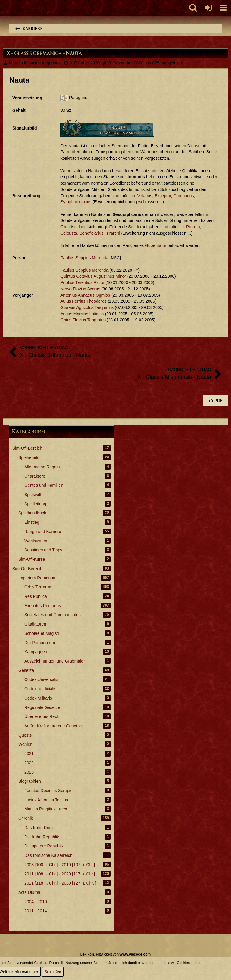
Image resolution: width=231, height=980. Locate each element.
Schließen (53, 972)
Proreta (193, 227)
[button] (223, 8)
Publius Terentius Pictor (82, 282)
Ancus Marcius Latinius (82, 314)
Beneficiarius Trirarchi (100, 233)
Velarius (145, 196)
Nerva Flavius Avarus (80, 289)
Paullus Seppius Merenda (85, 258)
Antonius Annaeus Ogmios (85, 295)
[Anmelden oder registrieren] (208, 8)
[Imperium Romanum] (3, 8)
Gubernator (156, 245)
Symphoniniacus (76, 202)
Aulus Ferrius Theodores (83, 301)
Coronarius (183, 196)
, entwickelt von (115, 954)
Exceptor (163, 196)
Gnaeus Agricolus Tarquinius (87, 307)
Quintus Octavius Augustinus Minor (93, 276)
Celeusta (69, 233)
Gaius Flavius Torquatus (83, 320)
